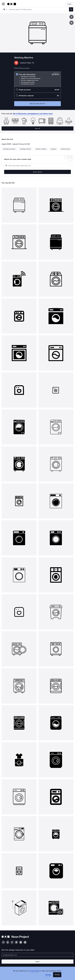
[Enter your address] (37, 955)
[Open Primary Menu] (3, 4)
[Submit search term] (71, 9)
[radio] (37, 79)
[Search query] (37, 166)
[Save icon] (71, 17)
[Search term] (39, 9)
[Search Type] (5, 9)
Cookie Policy (34, 971)
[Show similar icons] (71, 23)
